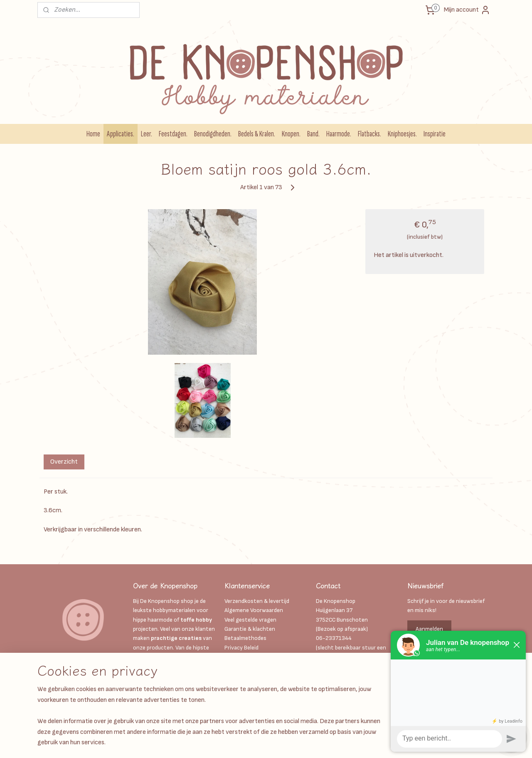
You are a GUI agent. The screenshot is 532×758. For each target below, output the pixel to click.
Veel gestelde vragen (250, 620)
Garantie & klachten (250, 629)
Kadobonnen (240, 657)
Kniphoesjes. (402, 134)
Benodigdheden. (213, 134)
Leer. (147, 134)
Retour (233, 694)
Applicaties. (121, 134)
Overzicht (64, 462)
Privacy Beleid (241, 648)
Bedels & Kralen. (257, 134)
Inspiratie (435, 134)
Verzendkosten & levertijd (257, 601)
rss (281, 743)
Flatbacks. (369, 134)
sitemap (266, 743)
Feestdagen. (173, 134)
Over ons (236, 675)
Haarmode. (339, 134)
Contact (235, 685)
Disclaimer (238, 666)
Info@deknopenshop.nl (345, 666)
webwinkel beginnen (308, 743)
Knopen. (291, 134)
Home (93, 134)
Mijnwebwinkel (373, 743)
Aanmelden (429, 629)
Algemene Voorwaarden (254, 610)
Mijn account (467, 10)
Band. (313, 134)
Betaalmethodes (245, 638)
